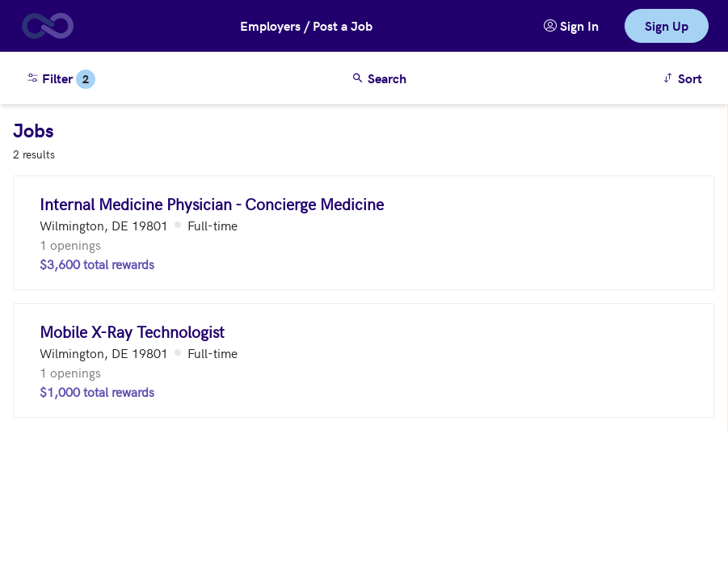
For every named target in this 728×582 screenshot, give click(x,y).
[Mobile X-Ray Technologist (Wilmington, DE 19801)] (364, 361)
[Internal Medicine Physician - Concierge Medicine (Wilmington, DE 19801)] (364, 233)
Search (379, 78)
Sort (685, 77)
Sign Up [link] (667, 25)
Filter (61, 79)
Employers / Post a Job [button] (306, 25)
